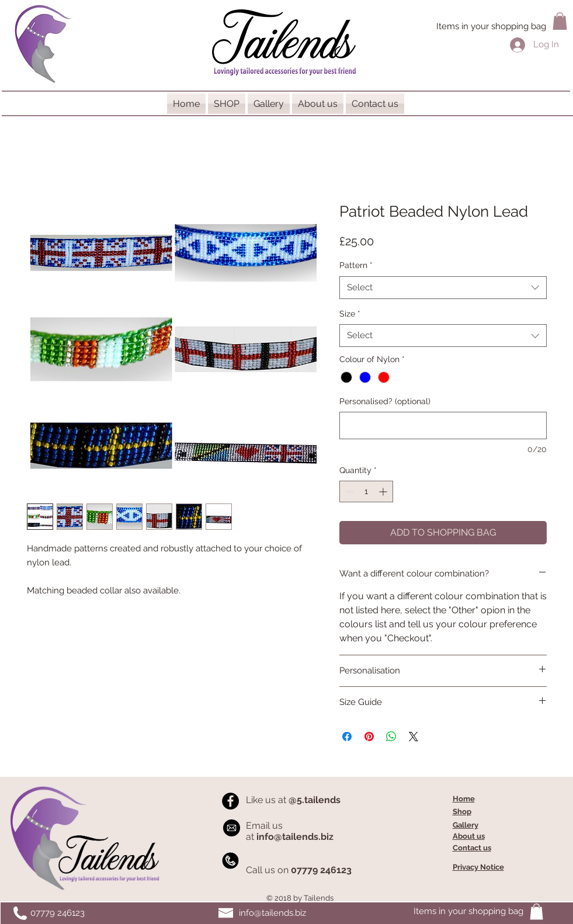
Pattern (356, 265)
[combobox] (443, 288)
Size (350, 314)
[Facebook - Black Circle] (230, 801)
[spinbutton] (366, 491)
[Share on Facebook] (347, 737)
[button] (560, 21)
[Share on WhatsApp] (391, 737)
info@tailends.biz (272, 913)
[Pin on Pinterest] (369, 737)
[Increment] (384, 491)
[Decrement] (348, 491)
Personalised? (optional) (385, 401)
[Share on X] (414, 737)
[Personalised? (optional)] (443, 425)
